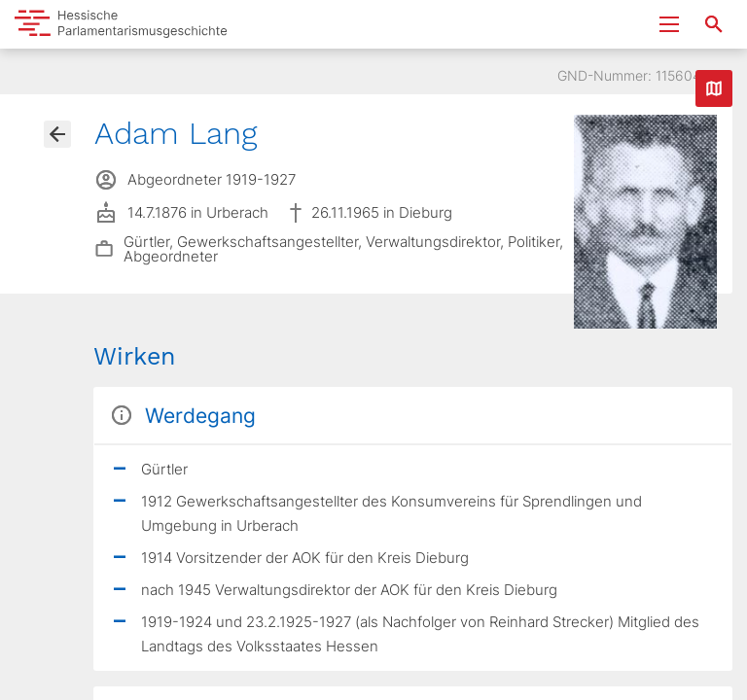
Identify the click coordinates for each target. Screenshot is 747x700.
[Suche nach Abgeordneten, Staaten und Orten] (714, 24)
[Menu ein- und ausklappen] (669, 24)
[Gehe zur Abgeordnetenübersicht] (57, 134)
